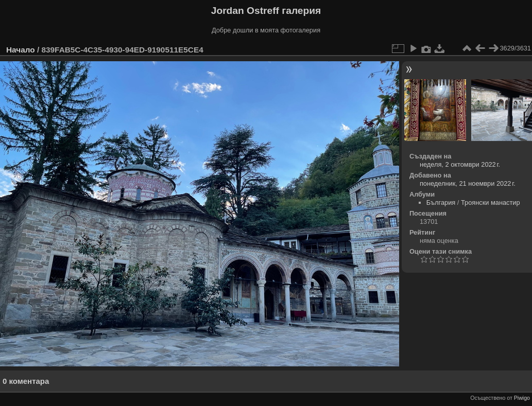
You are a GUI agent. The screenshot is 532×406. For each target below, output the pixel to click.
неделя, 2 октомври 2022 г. (460, 164)
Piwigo (522, 398)
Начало (21, 50)
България (441, 202)
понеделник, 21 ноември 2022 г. (468, 183)
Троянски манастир (491, 202)
